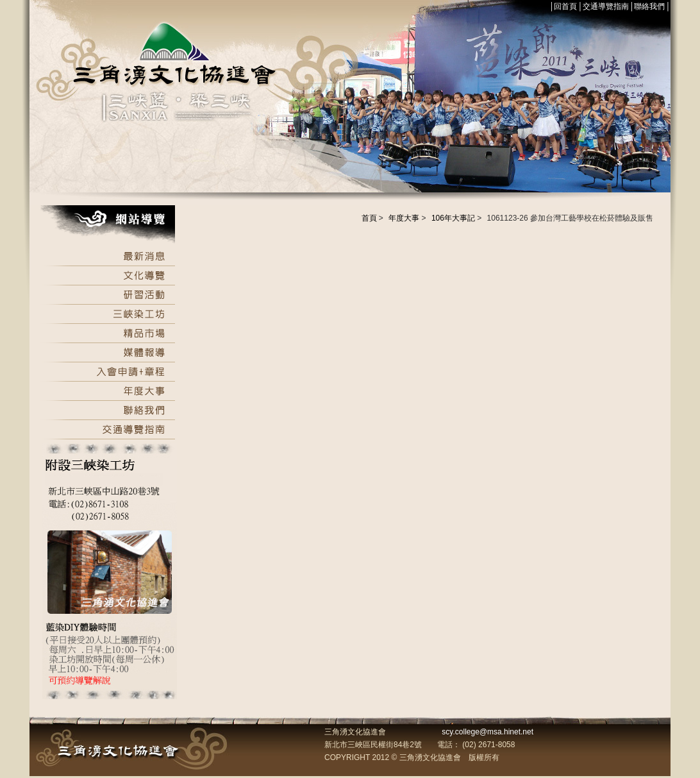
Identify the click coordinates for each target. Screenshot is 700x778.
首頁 (369, 218)
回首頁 (565, 6)
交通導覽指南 (606, 6)
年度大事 (404, 218)
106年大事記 (453, 218)
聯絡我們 (649, 6)
